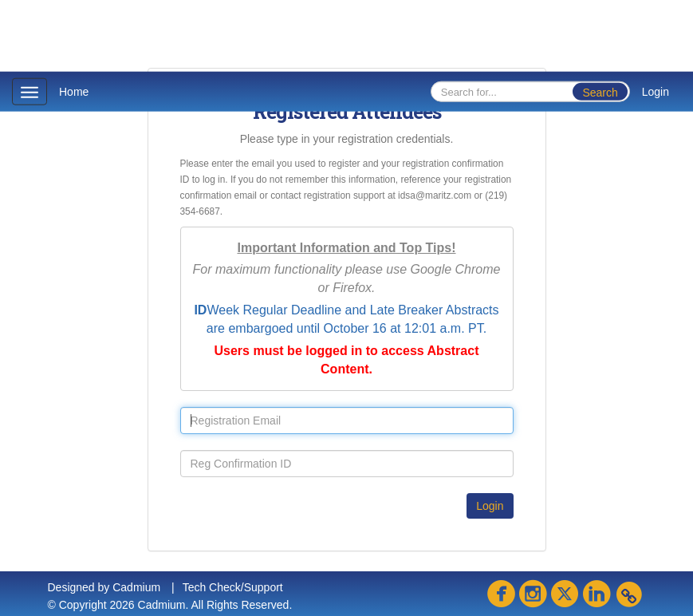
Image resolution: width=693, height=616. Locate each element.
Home (74, 92)
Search (600, 93)
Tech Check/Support (233, 587)
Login (656, 92)
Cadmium (136, 587)
